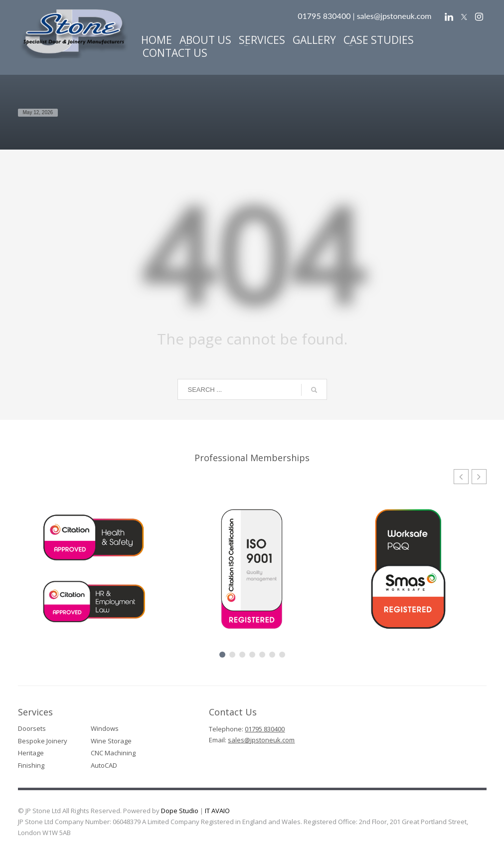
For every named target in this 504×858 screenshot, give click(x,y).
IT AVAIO (217, 811)
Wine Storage (111, 741)
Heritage (31, 753)
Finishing (31, 765)
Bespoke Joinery (43, 741)
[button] (479, 477)
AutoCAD (104, 765)
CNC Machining (113, 753)
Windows (105, 728)
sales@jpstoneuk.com (394, 16)
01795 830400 (265, 729)
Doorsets (32, 728)
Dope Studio (180, 811)
